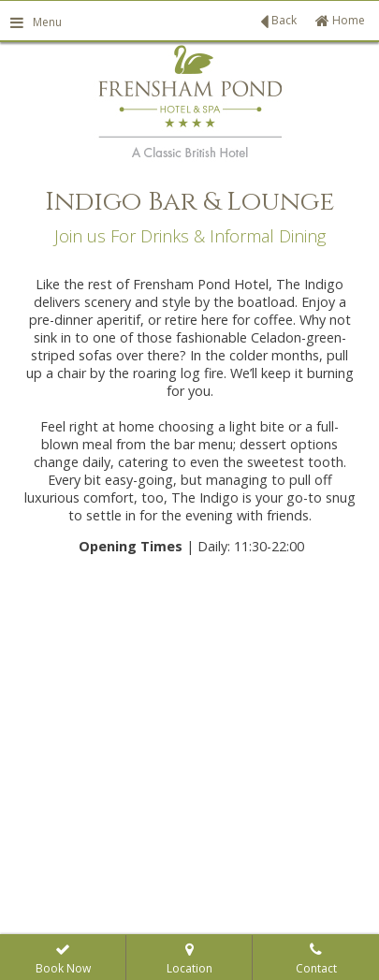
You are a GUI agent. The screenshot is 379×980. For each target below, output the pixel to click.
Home (340, 20)
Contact (316, 960)
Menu (36, 22)
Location (189, 960)
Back (278, 22)
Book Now (63, 960)
